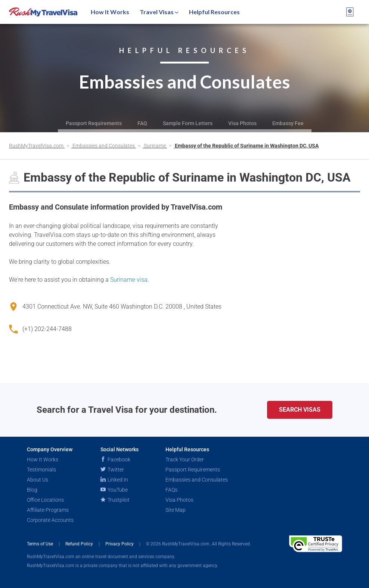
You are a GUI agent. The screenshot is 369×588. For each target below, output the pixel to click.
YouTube (114, 490)
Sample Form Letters (188, 123)
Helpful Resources (214, 12)
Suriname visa (129, 280)
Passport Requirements (94, 123)
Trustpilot (115, 500)
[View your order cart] (350, 12)
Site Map (176, 510)
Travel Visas (159, 12)
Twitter (112, 470)
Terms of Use (41, 544)
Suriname (155, 146)
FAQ (142, 123)
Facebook (115, 459)
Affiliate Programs (48, 510)
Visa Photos (242, 123)
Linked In (114, 480)
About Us (38, 480)
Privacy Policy (120, 544)
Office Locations (45, 500)
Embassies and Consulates (104, 146)
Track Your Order (185, 459)
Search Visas (300, 410)
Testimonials (41, 470)
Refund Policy (80, 544)
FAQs (171, 490)
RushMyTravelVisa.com (37, 146)
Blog (32, 490)
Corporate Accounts (50, 520)
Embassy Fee (288, 123)
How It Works (110, 12)
